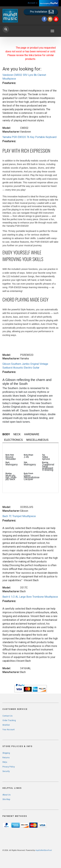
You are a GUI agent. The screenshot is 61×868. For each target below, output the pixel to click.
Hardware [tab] (32, 434)
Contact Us (7, 716)
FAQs (5, 762)
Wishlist (6, 725)
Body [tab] (6, 434)
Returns (6, 758)
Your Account (9, 730)
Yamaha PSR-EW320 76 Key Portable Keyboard (29, 137)
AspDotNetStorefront (44, 850)
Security (6, 771)
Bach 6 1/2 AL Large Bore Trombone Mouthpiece (30, 597)
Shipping (6, 753)
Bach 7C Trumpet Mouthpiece (19, 516)
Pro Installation (42, 12)
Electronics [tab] (14, 440)
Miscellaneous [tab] (37, 440)
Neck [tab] (17, 434)
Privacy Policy (9, 767)
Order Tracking (9, 720)
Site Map (6, 799)
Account (33, 3)
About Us (7, 795)
